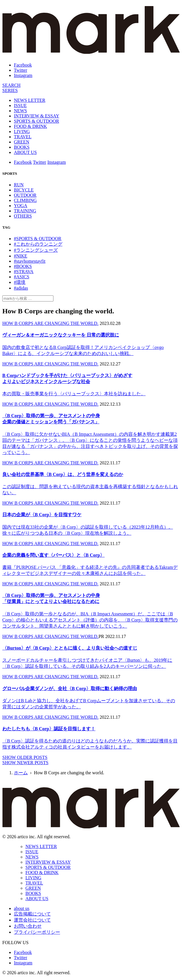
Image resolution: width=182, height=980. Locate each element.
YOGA (21, 206)
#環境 (20, 282)
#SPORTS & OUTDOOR (38, 239)
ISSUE (20, 105)
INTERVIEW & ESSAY (37, 116)
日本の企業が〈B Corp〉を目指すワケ (42, 515)
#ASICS (22, 277)
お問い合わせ (28, 926)
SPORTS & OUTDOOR (36, 121)
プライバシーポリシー (37, 932)
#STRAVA (24, 272)
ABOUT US (25, 152)
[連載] (10, 90)
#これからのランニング (38, 244)
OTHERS (23, 216)
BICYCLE (24, 190)
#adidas (21, 288)
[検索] (11, 85)
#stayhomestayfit (30, 261)
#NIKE (21, 256)
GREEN (22, 142)
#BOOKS (23, 266)
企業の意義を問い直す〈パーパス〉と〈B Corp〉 (53, 555)
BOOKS (22, 147)
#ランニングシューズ (36, 250)
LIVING (22, 132)
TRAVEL (23, 137)
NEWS (20, 111)
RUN (19, 185)
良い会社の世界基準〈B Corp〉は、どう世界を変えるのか (63, 474)
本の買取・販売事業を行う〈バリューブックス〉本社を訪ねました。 (74, 394)
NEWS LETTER (30, 100)
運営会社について (32, 920)
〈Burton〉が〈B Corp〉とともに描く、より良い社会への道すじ (70, 648)
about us (22, 908)
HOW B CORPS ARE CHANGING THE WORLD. (50, 323)
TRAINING (25, 211)
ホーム (21, 773)
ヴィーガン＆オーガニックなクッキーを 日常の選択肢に (61, 335)
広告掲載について (32, 914)
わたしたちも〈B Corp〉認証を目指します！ (49, 729)
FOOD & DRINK (30, 126)
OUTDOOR (25, 195)
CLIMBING (25, 200)
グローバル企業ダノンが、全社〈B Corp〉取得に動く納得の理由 (70, 688)
